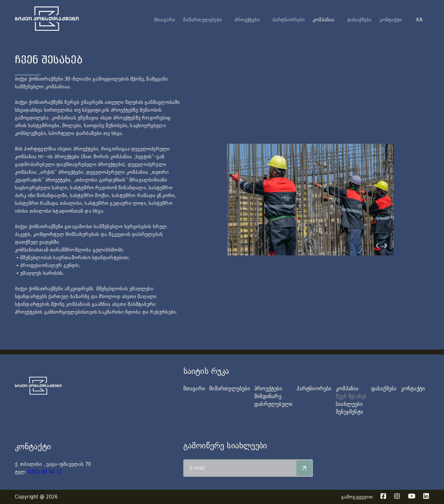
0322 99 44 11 (45, 472)
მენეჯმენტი (349, 412)
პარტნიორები (289, 20)
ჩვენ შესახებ (351, 396)
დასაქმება (359, 20)
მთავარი (165, 20)
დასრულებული (273, 404)
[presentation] (377, 246)
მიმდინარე (268, 396)
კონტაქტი (391, 20)
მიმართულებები (230, 389)
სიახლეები (349, 404)
